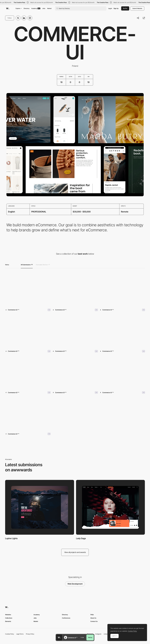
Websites (8, 615)
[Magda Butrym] (122, 373)
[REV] (28, 373)
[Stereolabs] (75, 331)
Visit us (90, 637)
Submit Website (137, 8)
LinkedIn (106, 634)
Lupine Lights (11, 538)
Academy (36, 8)
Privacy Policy (30, 634)
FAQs (92, 615)
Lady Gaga (81, 538)
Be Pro (125, 8)
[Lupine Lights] (28, 290)
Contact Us (94, 621)
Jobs (44, 8)
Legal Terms (20, 634)
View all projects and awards (75, 552)
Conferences (66, 618)
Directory (27, 8)
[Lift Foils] (28, 414)
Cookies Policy (10, 634)
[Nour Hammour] (122, 331)
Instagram (98, 634)
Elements (8, 621)
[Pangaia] (28, 331)
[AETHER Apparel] (75, 373)
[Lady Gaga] (75, 290)
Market (49, 8)
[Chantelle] (122, 290)
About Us (93, 618)
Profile (82, 637)
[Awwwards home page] (59, 637)
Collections (9, 618)
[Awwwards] (8, 8)
